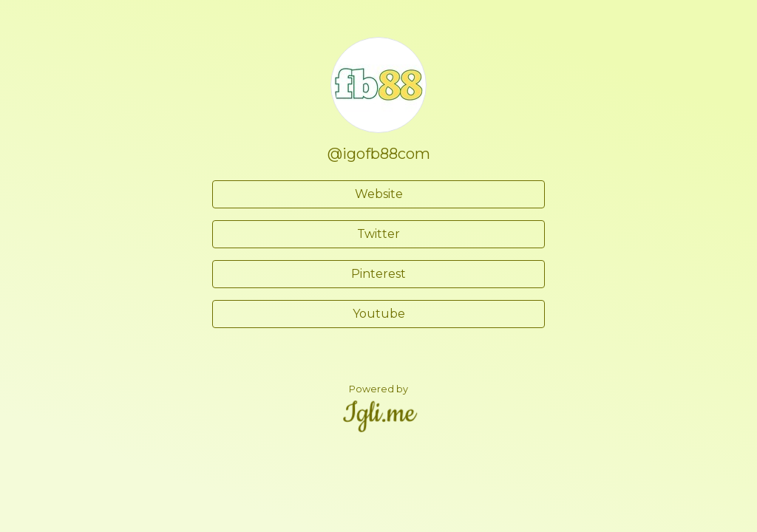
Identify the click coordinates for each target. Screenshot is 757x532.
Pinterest (378, 274)
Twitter (378, 234)
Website (379, 194)
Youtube (379, 314)
